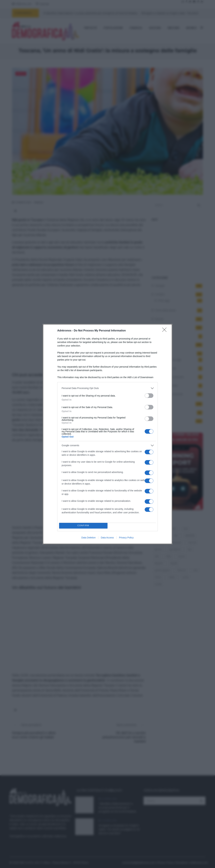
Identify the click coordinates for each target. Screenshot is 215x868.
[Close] (165, 331)
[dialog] (107, 434)
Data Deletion (88, 538)
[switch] (149, 396)
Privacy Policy (126, 538)
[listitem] (107, 388)
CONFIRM (83, 526)
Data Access (107, 538)
